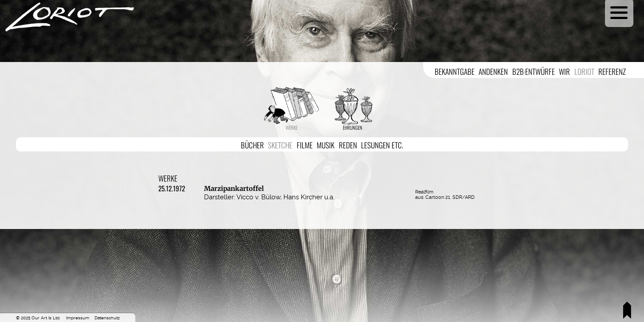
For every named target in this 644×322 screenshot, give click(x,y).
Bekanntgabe (455, 71)
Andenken (493, 71)
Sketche (280, 145)
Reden (348, 145)
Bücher (252, 145)
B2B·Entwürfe (534, 71)
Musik (326, 145)
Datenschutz (107, 318)
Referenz (612, 71)
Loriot (584, 71)
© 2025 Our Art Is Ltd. (38, 318)
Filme (305, 145)
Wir (564, 71)
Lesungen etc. (382, 145)
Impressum (78, 318)
